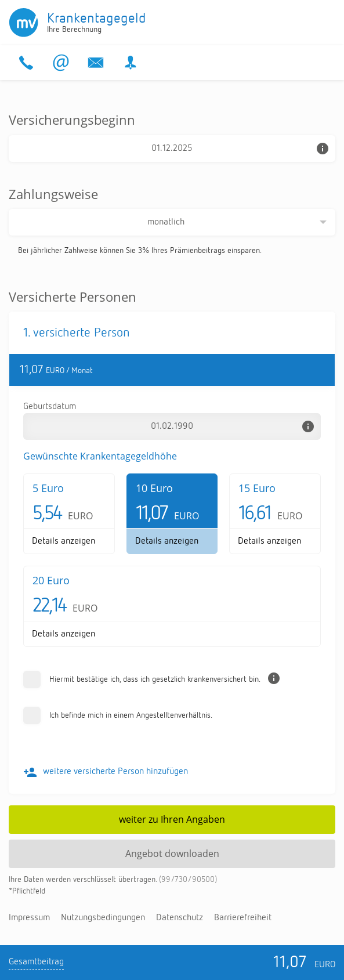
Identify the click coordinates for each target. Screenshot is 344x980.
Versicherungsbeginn (72, 120)
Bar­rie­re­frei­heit (243, 918)
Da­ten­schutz (180, 918)
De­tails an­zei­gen (64, 541)
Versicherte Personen (73, 296)
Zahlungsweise (53, 194)
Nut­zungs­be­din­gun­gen (103, 918)
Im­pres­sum (29, 918)
